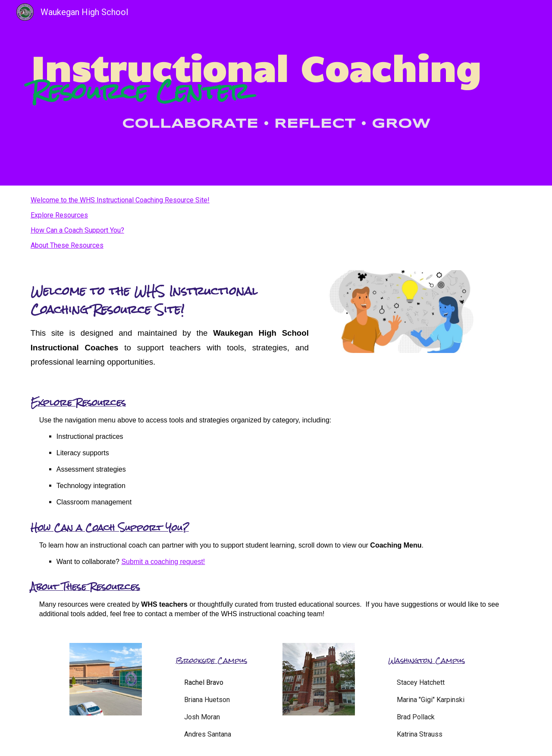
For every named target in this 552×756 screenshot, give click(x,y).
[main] (276, 93)
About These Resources (67, 245)
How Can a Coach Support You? (77, 230)
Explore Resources (59, 215)
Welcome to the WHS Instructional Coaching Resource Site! (120, 200)
